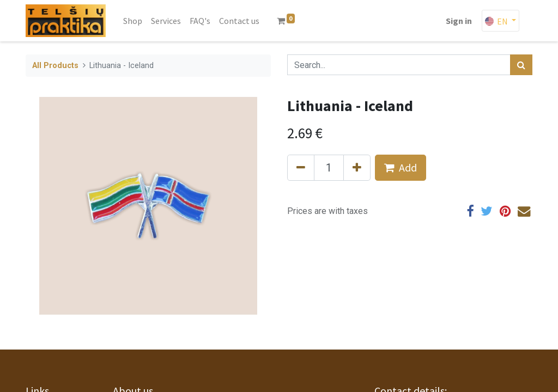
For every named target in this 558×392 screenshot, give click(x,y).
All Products (55, 66)
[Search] (521, 65)
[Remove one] (301, 168)
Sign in (459, 21)
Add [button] (401, 167)
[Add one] (357, 168)
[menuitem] (133, 21)
